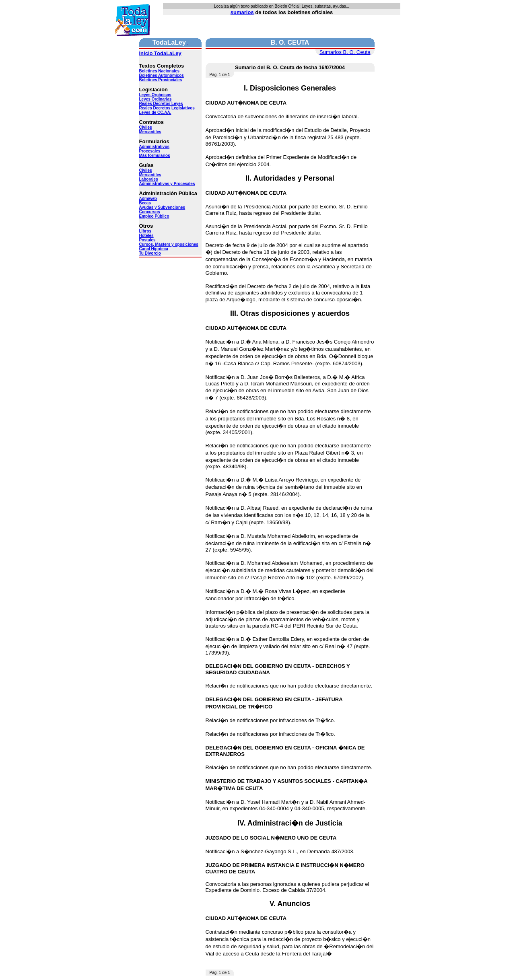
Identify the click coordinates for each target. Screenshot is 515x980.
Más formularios (155, 155)
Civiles (146, 127)
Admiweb (148, 199)
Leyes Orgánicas (155, 95)
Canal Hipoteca (154, 249)
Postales (147, 240)
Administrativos (154, 147)
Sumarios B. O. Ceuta (345, 52)
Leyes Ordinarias (156, 99)
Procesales (150, 151)
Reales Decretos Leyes (161, 104)
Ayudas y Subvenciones (162, 207)
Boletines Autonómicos (162, 75)
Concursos (150, 212)
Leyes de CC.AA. (155, 112)
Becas (145, 203)
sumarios (242, 12)
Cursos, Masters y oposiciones (169, 244)
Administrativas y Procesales (167, 184)
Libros (145, 231)
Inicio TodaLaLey (160, 53)
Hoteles (146, 236)
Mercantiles (150, 132)
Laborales (149, 179)
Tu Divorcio (150, 253)
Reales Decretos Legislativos (167, 108)
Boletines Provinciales (161, 80)
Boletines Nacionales (160, 71)
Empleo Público (154, 216)
